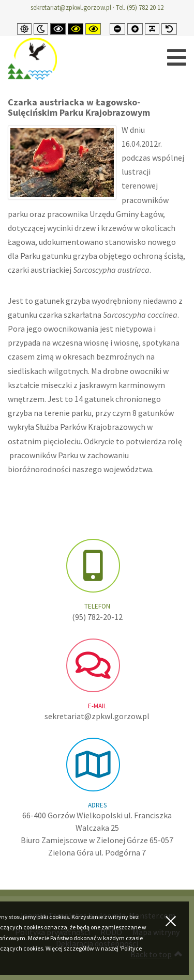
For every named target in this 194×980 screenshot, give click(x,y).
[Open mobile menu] (177, 58)
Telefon (97, 606)
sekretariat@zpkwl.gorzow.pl (71, 7)
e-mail (97, 706)
